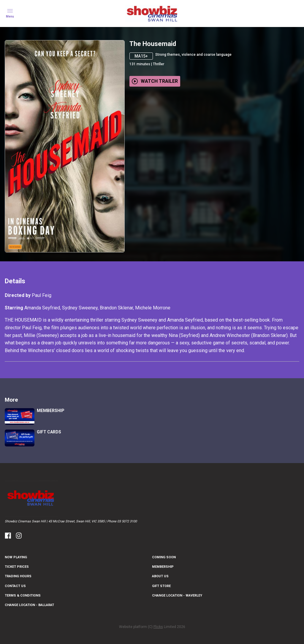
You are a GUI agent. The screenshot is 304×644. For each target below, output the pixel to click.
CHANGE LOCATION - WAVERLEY (177, 595)
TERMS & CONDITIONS (23, 595)
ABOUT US (160, 576)
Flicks (158, 627)
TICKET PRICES (17, 567)
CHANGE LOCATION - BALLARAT (29, 605)
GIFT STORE (161, 586)
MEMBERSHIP (163, 567)
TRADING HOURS (18, 576)
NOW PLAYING (16, 557)
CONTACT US (15, 586)
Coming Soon (164, 557)
